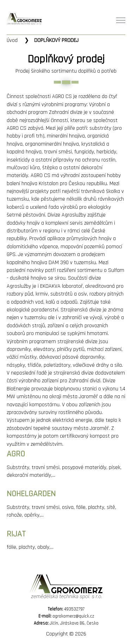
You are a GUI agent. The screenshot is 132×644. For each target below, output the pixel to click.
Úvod (12, 40)
